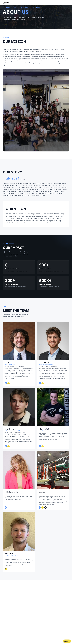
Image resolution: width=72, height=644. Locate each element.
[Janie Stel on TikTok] (45, 509)
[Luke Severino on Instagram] (6, 571)
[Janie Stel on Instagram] (43, 509)
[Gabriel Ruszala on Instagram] (9, 448)
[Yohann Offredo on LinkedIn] (40, 448)
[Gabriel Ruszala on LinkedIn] (6, 448)
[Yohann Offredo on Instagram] (43, 448)
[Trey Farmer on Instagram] (9, 385)
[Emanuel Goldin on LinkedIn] (40, 385)
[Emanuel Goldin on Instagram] (43, 385)
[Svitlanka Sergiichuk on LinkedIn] (6, 509)
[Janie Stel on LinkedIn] (40, 509)
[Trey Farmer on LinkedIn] (6, 385)
